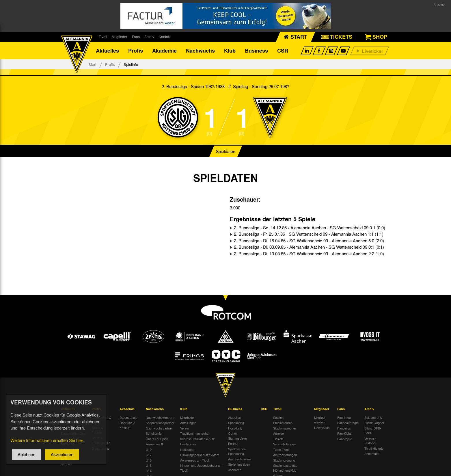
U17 (149, 455)
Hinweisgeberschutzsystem (200, 455)
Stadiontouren (283, 423)
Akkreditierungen (285, 455)
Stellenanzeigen (239, 464)
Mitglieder (120, 37)
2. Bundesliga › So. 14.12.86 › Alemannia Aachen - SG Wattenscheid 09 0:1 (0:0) (309, 228)
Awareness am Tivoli (195, 460)
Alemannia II (154, 444)
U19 (149, 449)
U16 (149, 460)
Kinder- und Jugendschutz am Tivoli (201, 468)
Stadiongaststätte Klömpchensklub (285, 468)
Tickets (278, 439)
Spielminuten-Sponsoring (237, 451)
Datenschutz (128, 417)
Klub (230, 51)
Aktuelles (107, 51)
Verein (184, 428)
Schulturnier (154, 433)
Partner (233, 443)
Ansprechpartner (240, 459)
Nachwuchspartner (159, 428)
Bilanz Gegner (374, 423)
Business (256, 51)
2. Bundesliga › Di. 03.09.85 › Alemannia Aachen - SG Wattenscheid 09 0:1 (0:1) (308, 247)
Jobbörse (235, 470)
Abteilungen (188, 423)
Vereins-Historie (370, 441)
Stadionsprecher (285, 428)
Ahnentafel (372, 453)
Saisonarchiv (373, 417)
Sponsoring (236, 423)
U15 (149, 465)
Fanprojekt (345, 439)
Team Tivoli (281, 449)
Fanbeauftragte (348, 423)
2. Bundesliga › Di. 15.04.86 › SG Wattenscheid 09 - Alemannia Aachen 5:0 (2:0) (308, 241)
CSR (283, 51)
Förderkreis (188, 444)
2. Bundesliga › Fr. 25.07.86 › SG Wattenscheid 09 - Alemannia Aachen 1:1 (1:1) (308, 234)
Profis (136, 51)
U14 (149, 471)
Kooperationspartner (160, 423)
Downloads (322, 427)
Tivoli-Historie (374, 448)
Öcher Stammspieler (238, 436)
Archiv (149, 37)
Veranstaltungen (284, 444)
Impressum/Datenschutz (197, 439)
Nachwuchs (200, 51)
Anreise (278, 433)
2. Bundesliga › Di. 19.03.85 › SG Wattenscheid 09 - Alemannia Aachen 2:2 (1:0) (308, 254)
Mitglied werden (319, 420)
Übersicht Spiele (157, 439)
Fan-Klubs (344, 433)
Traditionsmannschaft (195, 433)
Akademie (164, 51)
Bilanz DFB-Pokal (373, 431)
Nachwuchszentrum (160, 417)
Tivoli (103, 37)
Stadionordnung (284, 460)
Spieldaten (226, 151)
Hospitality (235, 428)
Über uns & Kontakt (127, 425)
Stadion (278, 417)
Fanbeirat (344, 428)
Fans (136, 37)
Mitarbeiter (188, 417)
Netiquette (187, 449)
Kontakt (165, 37)
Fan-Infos (344, 417)
